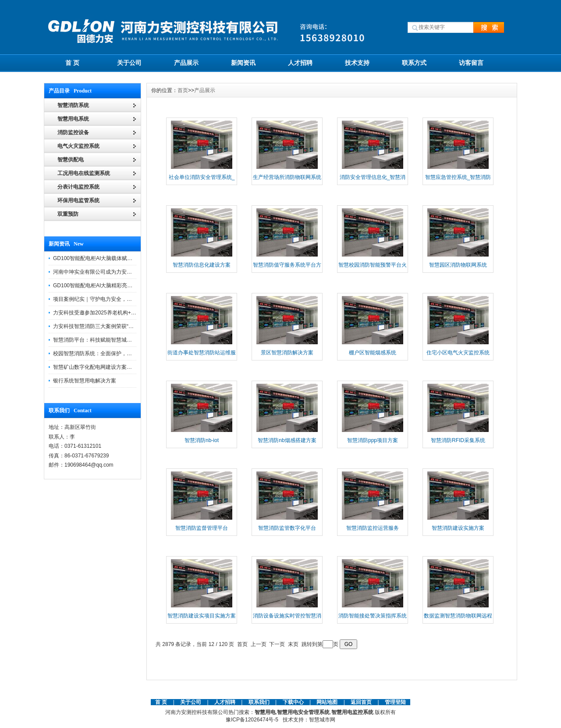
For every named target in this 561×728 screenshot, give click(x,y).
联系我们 (259, 702)
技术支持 (357, 63)
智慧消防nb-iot (202, 440)
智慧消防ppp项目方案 (373, 440)
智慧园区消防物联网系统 (458, 265)
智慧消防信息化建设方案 (202, 265)
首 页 (72, 63)
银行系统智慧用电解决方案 (85, 381)
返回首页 (362, 702)
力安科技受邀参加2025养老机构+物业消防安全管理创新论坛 (124, 313)
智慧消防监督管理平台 (202, 528)
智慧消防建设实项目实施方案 (202, 616)
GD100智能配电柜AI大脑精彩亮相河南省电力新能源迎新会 (122, 285)
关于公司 (129, 63)
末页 (293, 644)
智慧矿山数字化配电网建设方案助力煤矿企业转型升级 (116, 367)
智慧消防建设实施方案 (458, 528)
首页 (183, 90)
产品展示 (186, 63)
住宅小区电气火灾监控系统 (458, 353)
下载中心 (293, 702)
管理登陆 (395, 702)
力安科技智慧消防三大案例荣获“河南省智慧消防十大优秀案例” (126, 326)
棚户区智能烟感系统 (373, 353)
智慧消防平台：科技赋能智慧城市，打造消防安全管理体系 (121, 340)
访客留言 (471, 63)
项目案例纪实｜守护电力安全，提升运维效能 (106, 299)
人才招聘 (300, 63)
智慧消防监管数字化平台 (287, 528)
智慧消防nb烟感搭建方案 (287, 440)
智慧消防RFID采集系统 (458, 440)
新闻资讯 (243, 63)
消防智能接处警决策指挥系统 (373, 616)
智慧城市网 (322, 720)
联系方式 (414, 63)
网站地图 (327, 702)
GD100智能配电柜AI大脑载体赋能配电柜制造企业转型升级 (122, 258)
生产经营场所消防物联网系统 (287, 177)
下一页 (277, 644)
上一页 (259, 644)
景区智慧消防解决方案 (287, 353)
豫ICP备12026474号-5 (252, 720)
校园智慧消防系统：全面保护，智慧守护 (100, 353)
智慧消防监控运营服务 (373, 528)
